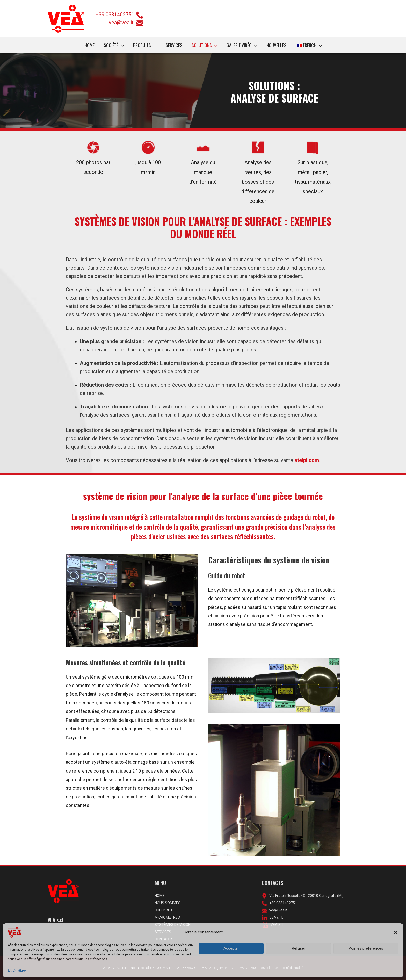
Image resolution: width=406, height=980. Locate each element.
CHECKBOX (164, 910)
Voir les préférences (366, 948)
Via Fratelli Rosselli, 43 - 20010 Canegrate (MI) (305, 896)
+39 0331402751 (115, 15)
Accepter (231, 948)
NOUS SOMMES (168, 903)
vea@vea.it (126, 23)
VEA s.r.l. (275, 917)
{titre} (12, 971)
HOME (160, 896)
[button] (396, 932)
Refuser (299, 948)
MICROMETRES (167, 917)
